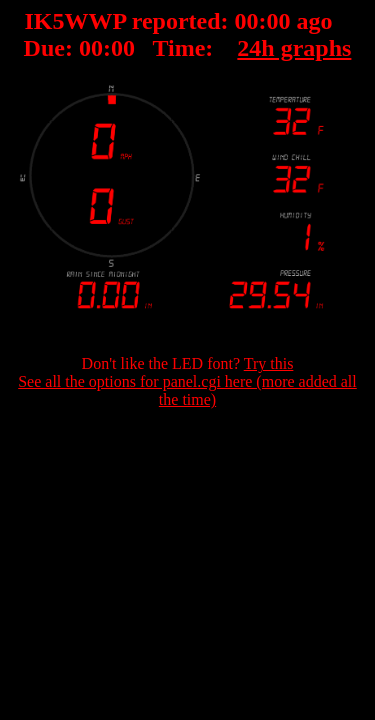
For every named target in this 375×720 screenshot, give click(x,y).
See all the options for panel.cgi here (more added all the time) (187, 390)
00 (247, 21)
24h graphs (294, 48)
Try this (269, 363)
